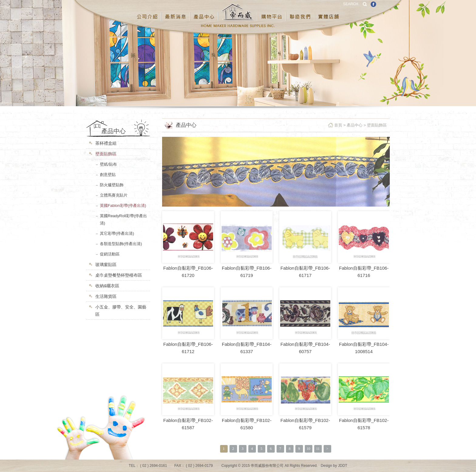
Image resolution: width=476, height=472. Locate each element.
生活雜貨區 (106, 296)
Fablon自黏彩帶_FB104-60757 (305, 348)
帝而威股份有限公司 (238, 12)
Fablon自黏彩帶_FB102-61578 (364, 424)
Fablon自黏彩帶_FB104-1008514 (364, 348)
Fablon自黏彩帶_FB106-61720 (188, 272)
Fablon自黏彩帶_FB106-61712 (188, 348)
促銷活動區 (110, 254)
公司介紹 (147, 12)
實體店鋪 (329, 12)
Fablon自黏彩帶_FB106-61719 (247, 272)
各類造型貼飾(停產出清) (121, 244)
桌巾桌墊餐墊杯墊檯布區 (119, 275)
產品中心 (204, 12)
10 (308, 449)
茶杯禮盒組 (106, 143)
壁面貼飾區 (106, 154)
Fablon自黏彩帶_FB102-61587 (188, 424)
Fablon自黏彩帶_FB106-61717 (305, 272)
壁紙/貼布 (108, 164)
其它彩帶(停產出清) (117, 233)
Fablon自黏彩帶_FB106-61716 (364, 272)
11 (318, 449)
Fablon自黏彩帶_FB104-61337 (247, 348)
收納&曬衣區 (107, 286)
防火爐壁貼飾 (112, 185)
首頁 (338, 125)
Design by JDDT (334, 466)
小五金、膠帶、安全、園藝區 (121, 311)
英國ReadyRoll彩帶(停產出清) (123, 219)
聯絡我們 (301, 12)
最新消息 (176, 12)
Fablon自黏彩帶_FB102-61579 (305, 424)
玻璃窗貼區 (106, 265)
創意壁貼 (108, 175)
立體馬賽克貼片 (114, 195)
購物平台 (272, 12)
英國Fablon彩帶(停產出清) (123, 206)
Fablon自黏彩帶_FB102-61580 (247, 424)
